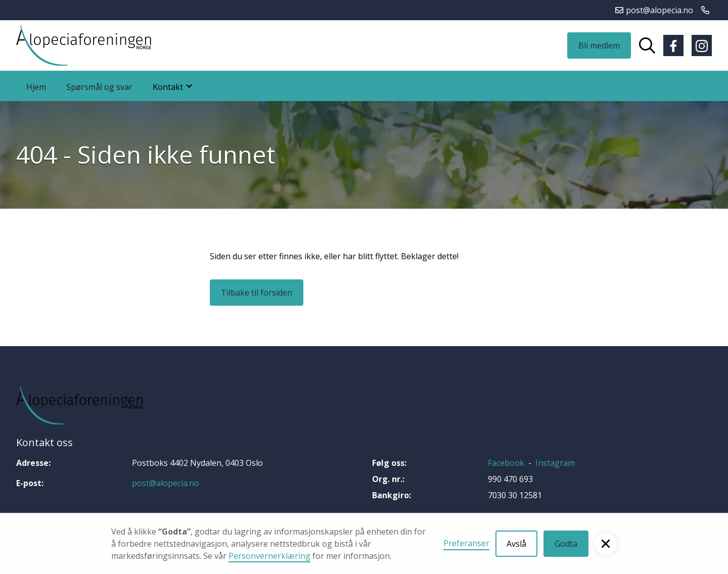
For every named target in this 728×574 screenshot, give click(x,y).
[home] (84, 45)
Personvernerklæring (269, 556)
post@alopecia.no (166, 483)
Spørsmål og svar (99, 87)
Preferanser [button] (466, 543)
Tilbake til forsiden (257, 293)
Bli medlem (599, 45)
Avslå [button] (516, 544)
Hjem (36, 87)
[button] (606, 544)
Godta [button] (566, 544)
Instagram (555, 463)
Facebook (506, 463)
